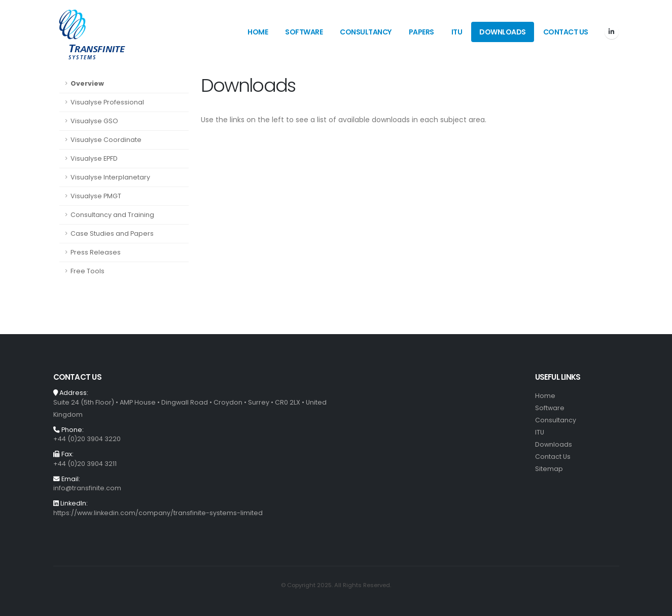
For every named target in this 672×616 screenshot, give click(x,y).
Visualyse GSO (94, 121)
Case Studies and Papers (112, 233)
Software (304, 32)
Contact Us (566, 32)
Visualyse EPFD (94, 158)
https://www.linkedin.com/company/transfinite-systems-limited (158, 513)
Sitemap (549, 469)
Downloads (503, 32)
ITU (457, 32)
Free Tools (87, 271)
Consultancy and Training (112, 215)
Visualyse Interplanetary (110, 177)
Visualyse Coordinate (106, 140)
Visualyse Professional (107, 102)
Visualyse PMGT (96, 196)
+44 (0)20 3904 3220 (87, 439)
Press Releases (96, 252)
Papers (421, 32)
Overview (87, 83)
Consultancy (366, 32)
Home (258, 32)
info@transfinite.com (87, 488)
